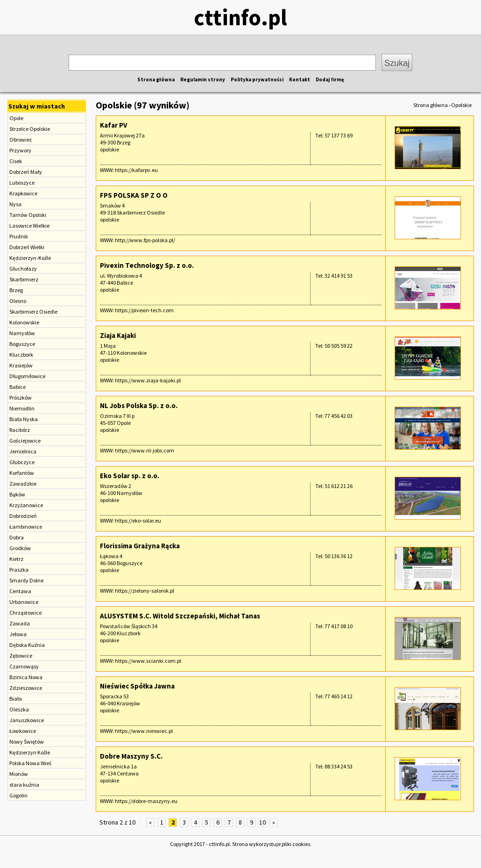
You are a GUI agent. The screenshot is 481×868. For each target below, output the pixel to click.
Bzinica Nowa (26, 677)
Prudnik (19, 236)
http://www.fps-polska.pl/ (145, 240)
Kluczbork (21, 355)
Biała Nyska (24, 419)
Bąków (17, 494)
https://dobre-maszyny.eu (146, 801)
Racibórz (20, 430)
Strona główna (156, 79)
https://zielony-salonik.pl (145, 591)
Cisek (16, 161)
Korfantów (22, 473)
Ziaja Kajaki (118, 335)
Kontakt (300, 79)
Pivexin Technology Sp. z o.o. (147, 265)
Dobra (17, 537)
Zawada (20, 623)
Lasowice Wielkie (29, 226)
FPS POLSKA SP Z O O (134, 195)
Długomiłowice (27, 376)
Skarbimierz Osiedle (33, 312)
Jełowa (18, 634)
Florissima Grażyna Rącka (140, 546)
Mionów (19, 774)
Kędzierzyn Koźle (30, 752)
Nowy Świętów (27, 742)
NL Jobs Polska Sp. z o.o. (139, 405)
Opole (16, 118)
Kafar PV (113, 125)
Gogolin (18, 795)
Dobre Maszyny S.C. (131, 756)
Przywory (20, 150)
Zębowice (21, 656)
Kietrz (16, 559)
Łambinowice (26, 527)
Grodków (20, 548)
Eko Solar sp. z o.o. (130, 476)
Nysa (15, 204)
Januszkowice (27, 720)
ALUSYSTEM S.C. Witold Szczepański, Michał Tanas (180, 616)
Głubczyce (22, 462)
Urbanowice (24, 602)
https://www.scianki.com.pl (148, 661)
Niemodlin (22, 408)
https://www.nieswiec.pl (144, 731)
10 (262, 822)
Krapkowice (23, 193)
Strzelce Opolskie (30, 129)
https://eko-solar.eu (138, 520)
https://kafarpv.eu (136, 170)
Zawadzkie (23, 484)
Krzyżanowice (26, 505)
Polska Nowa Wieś (30, 763)
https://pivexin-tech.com (144, 310)
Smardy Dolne (26, 580)
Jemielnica (23, 451)
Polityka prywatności (257, 79)
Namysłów (22, 333)
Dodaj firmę (330, 79)
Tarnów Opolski (28, 215)
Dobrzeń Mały (26, 172)
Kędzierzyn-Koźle (30, 258)
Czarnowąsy (24, 666)
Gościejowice (25, 441)
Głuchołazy (23, 269)
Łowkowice (23, 731)
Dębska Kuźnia (27, 645)
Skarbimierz (24, 279)
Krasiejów (21, 365)
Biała (16, 699)
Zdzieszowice (26, 688)
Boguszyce (22, 344)
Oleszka (19, 709)
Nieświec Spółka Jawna (137, 686)
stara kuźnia (24, 785)
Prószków (21, 398)
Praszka (19, 570)
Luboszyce (22, 183)
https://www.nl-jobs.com (145, 450)
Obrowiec (21, 140)
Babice (18, 387)
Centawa (20, 591)
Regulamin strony (203, 79)
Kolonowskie (24, 322)
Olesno (18, 301)
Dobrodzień (23, 516)
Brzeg (16, 290)
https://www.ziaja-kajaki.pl (148, 380)
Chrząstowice (25, 613)
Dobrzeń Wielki (27, 247)
